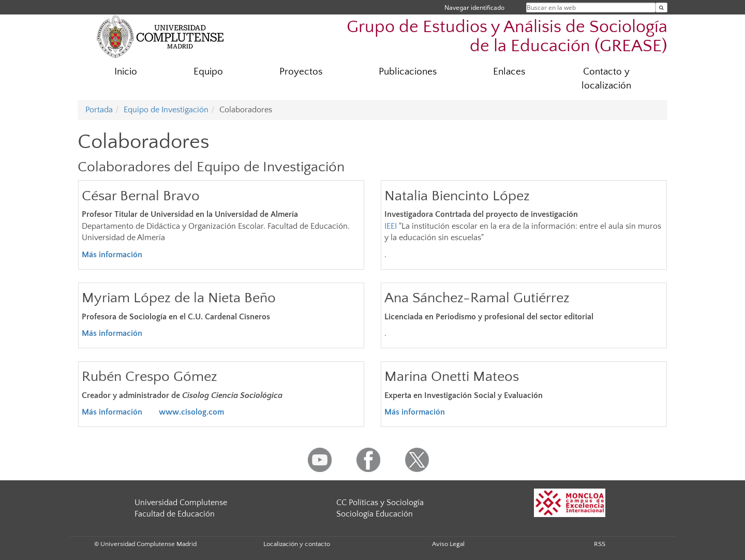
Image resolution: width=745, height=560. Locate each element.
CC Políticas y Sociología (380, 503)
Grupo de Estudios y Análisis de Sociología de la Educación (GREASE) (507, 37)
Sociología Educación (375, 514)
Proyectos (301, 72)
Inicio (126, 72)
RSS (600, 544)
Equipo (208, 72)
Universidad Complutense (181, 503)
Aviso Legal (448, 544)
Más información (112, 412)
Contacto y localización (606, 79)
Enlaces (509, 72)
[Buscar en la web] (661, 8)
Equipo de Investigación (166, 110)
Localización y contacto (297, 544)
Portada (99, 110)
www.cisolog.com (191, 412)
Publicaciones (408, 72)
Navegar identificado (474, 8)
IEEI (391, 226)
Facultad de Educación (175, 514)
